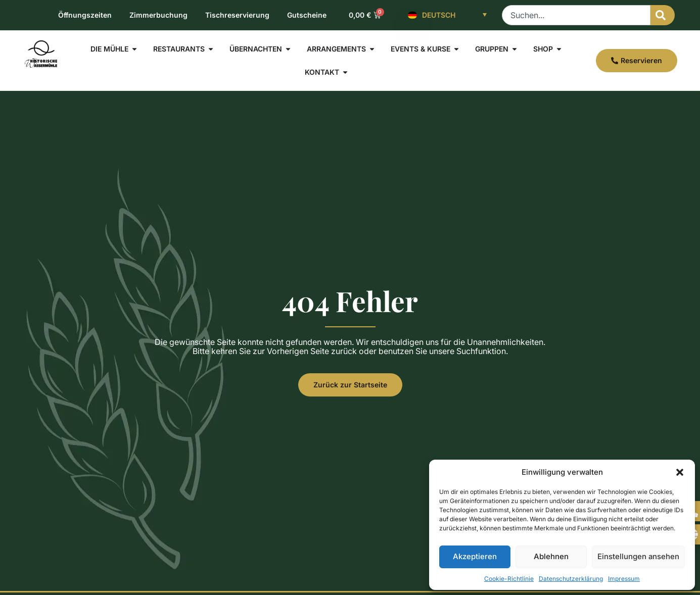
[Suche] (663, 15)
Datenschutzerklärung (571, 579)
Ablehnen (551, 556)
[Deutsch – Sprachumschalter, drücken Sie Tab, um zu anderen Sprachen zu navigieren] (447, 15)
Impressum (624, 579)
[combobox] (576, 15)
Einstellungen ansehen (638, 556)
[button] (680, 472)
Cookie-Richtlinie (509, 579)
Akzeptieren (475, 556)
